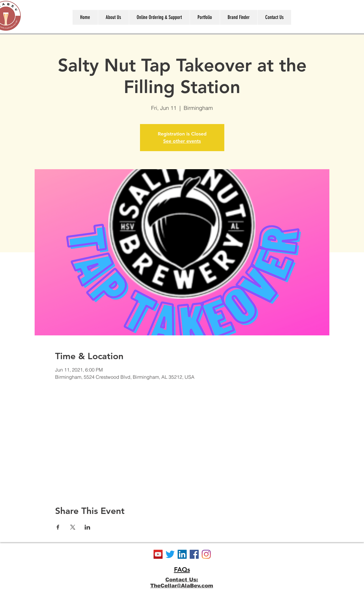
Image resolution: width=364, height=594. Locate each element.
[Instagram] (206, 554)
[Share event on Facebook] (58, 527)
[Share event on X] (73, 527)
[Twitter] (170, 554)
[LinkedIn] (182, 554)
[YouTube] (158, 554)
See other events (182, 141)
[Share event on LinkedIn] (87, 527)
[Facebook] (194, 554)
